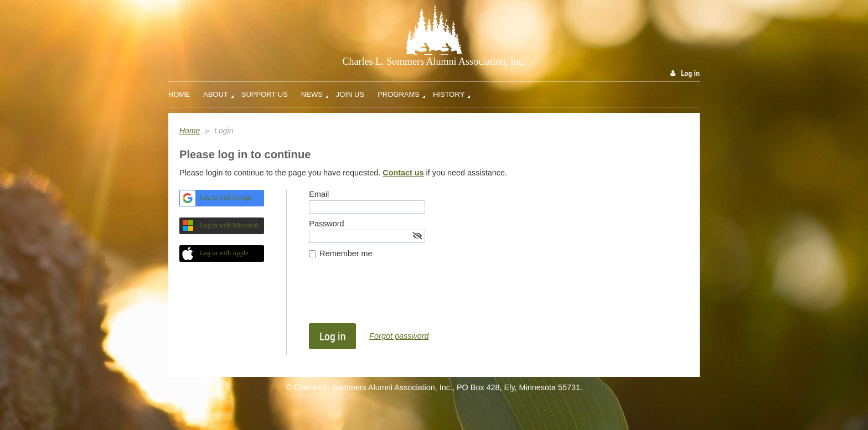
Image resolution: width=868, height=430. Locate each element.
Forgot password (399, 336)
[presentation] (393, 296)
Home (190, 131)
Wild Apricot (612, 410)
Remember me (346, 253)
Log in (690, 73)
